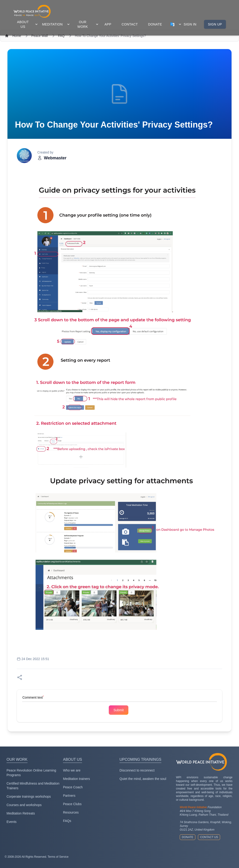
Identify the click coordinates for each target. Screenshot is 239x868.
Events (12, 822)
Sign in (190, 24)
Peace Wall (39, 36)
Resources (71, 812)
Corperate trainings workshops (29, 797)
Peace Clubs (72, 804)
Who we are (72, 770)
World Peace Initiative (193, 807)
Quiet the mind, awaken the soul (143, 779)
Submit (119, 710)
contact (130, 24)
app (108, 24)
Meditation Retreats (21, 813)
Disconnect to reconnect (137, 770)
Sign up (215, 24)
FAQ (61, 36)
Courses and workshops (24, 805)
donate (155, 24)
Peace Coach (73, 787)
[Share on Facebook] (20, 677)
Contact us (209, 837)
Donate (188, 837)
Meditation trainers (76, 779)
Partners (69, 796)
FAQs (67, 821)
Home (17, 36)
